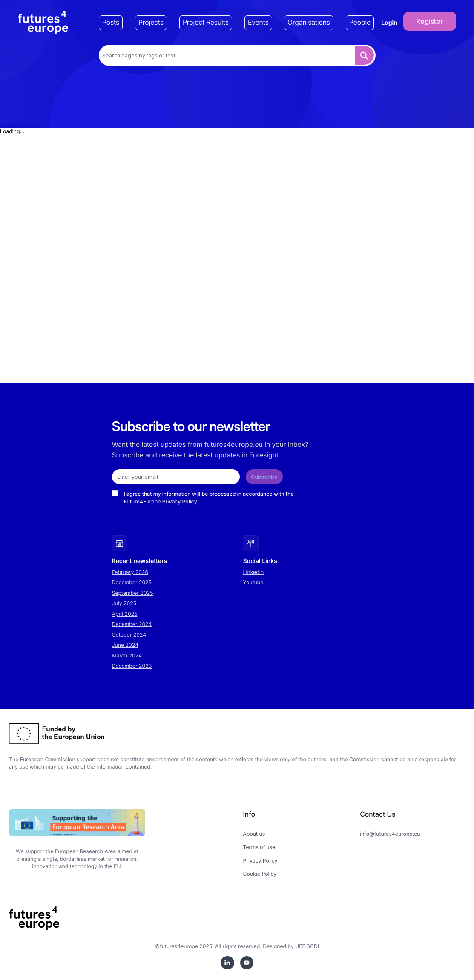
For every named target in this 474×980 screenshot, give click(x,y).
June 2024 (125, 645)
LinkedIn (254, 572)
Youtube (253, 582)
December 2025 (132, 582)
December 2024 (132, 624)
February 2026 (130, 572)
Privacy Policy (180, 501)
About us (254, 834)
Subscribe (264, 477)
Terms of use (259, 847)
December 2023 (132, 666)
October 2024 (129, 635)
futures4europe (179, 946)
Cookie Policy (260, 874)
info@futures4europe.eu (390, 834)
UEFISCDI (307, 946)
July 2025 (124, 603)
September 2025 (133, 593)
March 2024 (127, 656)
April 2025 (125, 614)
